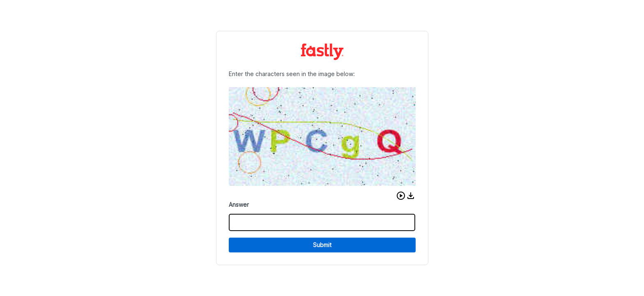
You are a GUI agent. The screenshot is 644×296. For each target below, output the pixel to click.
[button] (401, 196)
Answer (239, 205)
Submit (322, 245)
